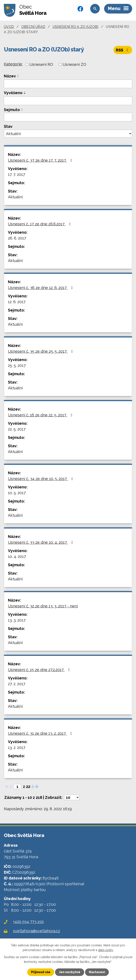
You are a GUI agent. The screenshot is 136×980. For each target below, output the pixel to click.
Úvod (9, 27)
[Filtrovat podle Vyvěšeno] (68, 101)
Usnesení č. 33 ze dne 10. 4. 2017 (41, 542)
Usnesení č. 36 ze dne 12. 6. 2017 (41, 288)
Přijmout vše (41, 972)
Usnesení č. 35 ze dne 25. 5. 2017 (41, 351)
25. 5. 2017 (17, 365)
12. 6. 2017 (17, 302)
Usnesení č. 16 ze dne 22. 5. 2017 (41, 415)
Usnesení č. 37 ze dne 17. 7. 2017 (41, 160)
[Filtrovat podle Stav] (68, 134)
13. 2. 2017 (17, 747)
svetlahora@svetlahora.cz (37, 931)
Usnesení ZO (74, 64)
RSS (123, 50)
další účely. (106, 950)
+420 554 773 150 (28, 922)
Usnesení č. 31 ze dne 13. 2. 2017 (41, 733)
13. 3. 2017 (17, 620)
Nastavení (97, 972)
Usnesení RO (41, 64)
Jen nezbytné (70, 972)
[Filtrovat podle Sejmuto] (68, 117)
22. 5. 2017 (17, 429)
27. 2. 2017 (17, 684)
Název (10, 76)
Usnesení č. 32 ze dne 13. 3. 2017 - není (43, 606)
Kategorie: (13, 64)
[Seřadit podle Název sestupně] (18, 77)
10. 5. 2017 (17, 493)
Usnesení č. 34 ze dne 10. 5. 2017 (41, 479)
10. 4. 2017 (17, 556)
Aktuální (15, 197)
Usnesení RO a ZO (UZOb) (76, 27)
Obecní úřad (33, 27)
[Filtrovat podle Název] (68, 84)
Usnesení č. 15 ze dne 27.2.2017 (40, 670)
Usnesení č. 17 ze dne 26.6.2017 (40, 224)
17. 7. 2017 (16, 174)
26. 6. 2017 (17, 238)
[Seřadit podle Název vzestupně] (18, 75)
